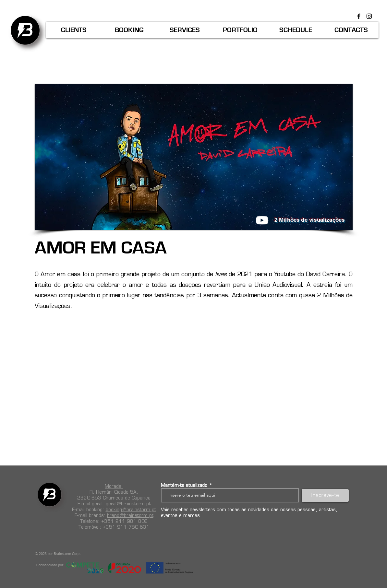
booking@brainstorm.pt (131, 510)
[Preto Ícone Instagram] (369, 16)
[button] (74, 30)
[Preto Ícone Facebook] (359, 16)
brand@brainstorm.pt (130, 515)
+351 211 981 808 (125, 521)
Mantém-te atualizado (184, 485)
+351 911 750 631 (126, 527)
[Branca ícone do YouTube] (262, 220)
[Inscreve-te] (325, 495)
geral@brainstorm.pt (128, 504)
